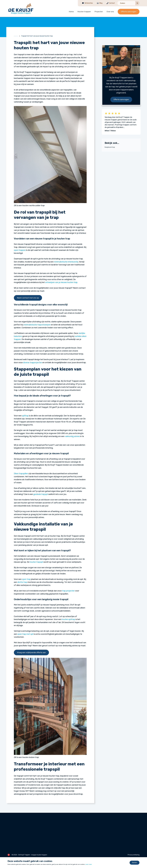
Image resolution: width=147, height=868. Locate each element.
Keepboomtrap (110, 147)
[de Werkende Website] (9, 855)
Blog (101, 3)
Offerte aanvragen (129, 12)
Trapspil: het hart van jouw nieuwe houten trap (37, 36)
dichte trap (22, 582)
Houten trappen (84, 12)
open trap (26, 579)
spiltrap (25, 416)
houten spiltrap (68, 619)
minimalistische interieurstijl (66, 262)
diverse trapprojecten (33, 363)
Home (71, 12)
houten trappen (42, 855)
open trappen (20, 250)
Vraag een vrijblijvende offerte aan (31, 652)
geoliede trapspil (41, 494)
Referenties (89, 3)
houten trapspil (36, 562)
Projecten (99, 12)
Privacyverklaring (134, 855)
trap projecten (68, 591)
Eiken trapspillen (21, 474)
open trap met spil (25, 634)
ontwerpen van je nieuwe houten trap (61, 282)
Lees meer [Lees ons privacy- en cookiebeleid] (89, 864)
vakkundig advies (72, 436)
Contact (112, 3)
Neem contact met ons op (28, 298)
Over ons (110, 12)
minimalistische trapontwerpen (37, 325)
